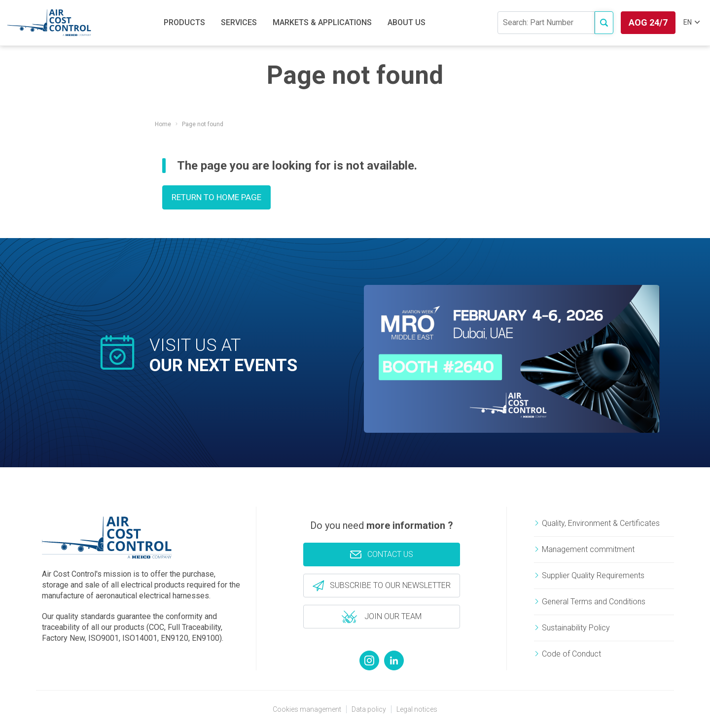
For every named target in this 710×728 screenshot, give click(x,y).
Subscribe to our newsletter (389, 585)
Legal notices (417, 709)
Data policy (369, 709)
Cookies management (307, 709)
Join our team (382, 616)
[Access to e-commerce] (604, 23)
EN (692, 22)
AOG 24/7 (648, 22)
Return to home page (216, 197)
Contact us (382, 554)
